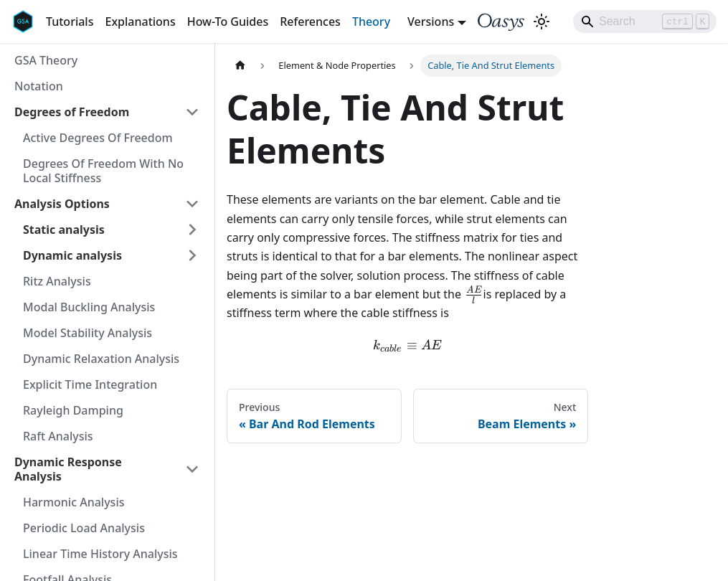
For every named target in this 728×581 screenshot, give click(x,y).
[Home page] (240, 66)
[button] (111, 230)
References (310, 22)
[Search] (645, 22)
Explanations (140, 22)
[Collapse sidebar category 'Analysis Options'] (192, 204)
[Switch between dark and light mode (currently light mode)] (542, 22)
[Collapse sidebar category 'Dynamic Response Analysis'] (192, 469)
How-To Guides (228, 22)
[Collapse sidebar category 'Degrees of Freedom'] (192, 112)
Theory (371, 22)
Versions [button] (431, 22)
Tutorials (70, 22)
